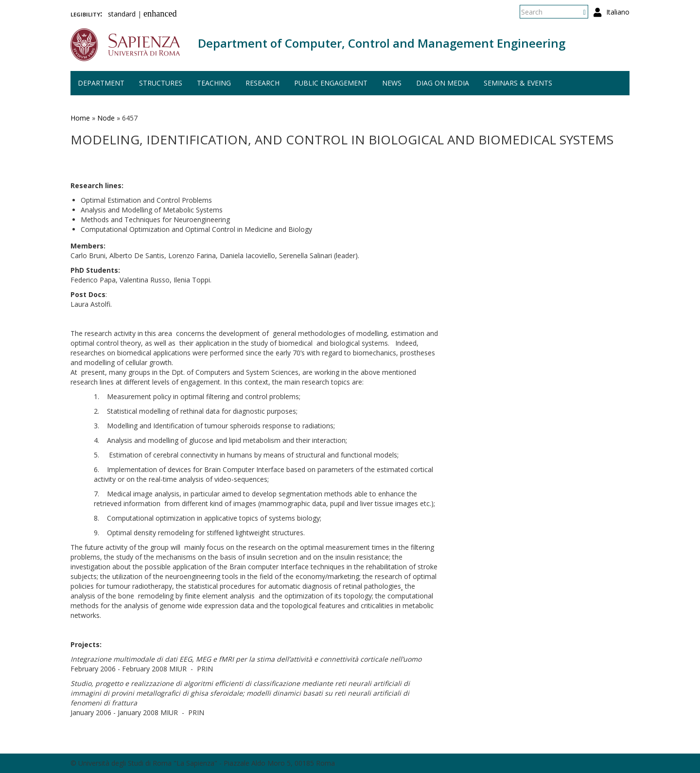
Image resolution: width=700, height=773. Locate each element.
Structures (161, 83)
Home (80, 118)
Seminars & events (518, 83)
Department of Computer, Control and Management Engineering (382, 43)
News (392, 83)
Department (101, 83)
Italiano (618, 12)
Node (106, 118)
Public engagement (331, 83)
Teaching (214, 83)
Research (262, 83)
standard (122, 14)
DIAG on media (443, 83)
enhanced (160, 14)
